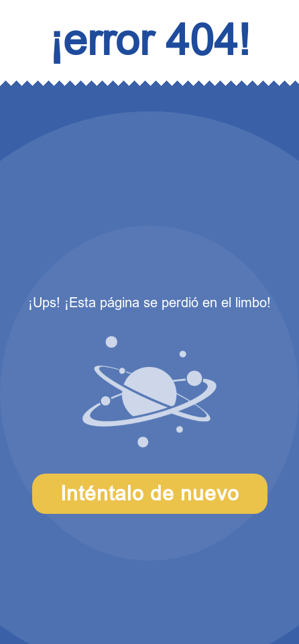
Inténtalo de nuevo (150, 493)
